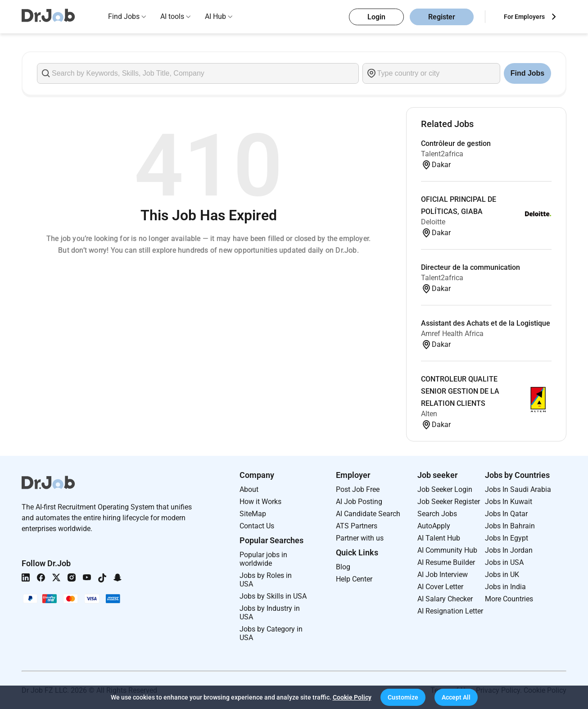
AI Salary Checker (445, 599)
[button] (403, 697)
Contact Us (257, 526)
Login (376, 17)
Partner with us (360, 538)
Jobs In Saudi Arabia (518, 489)
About (249, 489)
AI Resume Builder (446, 562)
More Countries (509, 599)
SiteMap (253, 514)
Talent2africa (442, 154)
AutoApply (434, 526)
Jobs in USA (504, 562)
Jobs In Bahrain (510, 526)
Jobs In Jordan (509, 550)
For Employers (524, 17)
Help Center (354, 579)
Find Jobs (124, 16)
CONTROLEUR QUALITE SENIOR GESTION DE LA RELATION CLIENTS (460, 391)
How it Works (260, 502)
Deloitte (433, 222)
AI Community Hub (447, 550)
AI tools (172, 16)
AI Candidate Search (368, 514)
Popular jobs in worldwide (263, 559)
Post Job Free (358, 489)
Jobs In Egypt (507, 538)
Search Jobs (437, 514)
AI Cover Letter (440, 587)
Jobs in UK (502, 575)
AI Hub (215, 16)
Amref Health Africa (452, 334)
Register (442, 17)
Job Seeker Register (449, 502)
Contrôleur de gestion (456, 143)
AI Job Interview (443, 575)
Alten (429, 414)
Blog (343, 567)
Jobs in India (505, 587)
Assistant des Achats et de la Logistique (486, 323)
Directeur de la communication (470, 267)
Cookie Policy (352, 697)
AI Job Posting (359, 502)
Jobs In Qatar (506, 514)
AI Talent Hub (439, 538)
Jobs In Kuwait (509, 502)
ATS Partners (357, 526)
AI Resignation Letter (450, 611)
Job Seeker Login (445, 489)
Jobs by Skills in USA (273, 596)
